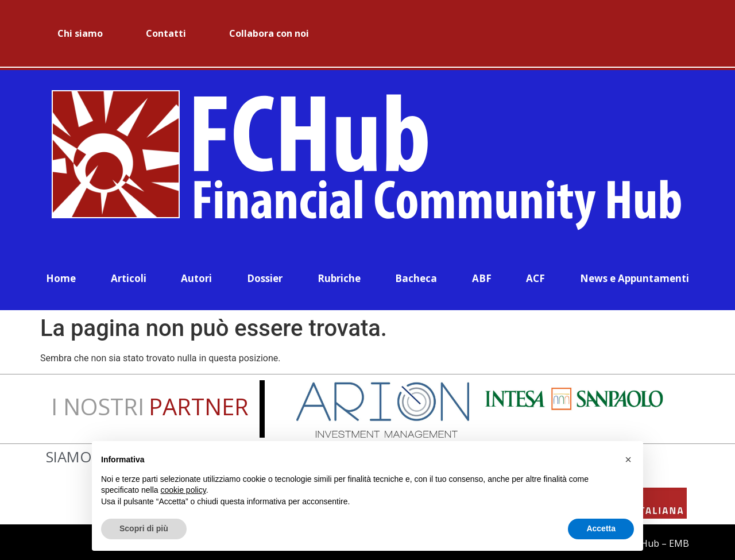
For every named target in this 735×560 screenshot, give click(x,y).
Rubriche (339, 276)
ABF (482, 276)
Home (61, 276)
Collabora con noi (269, 33)
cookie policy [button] (183, 490)
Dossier (265, 276)
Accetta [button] (601, 528)
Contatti (166, 33)
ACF (535, 276)
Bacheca (416, 276)
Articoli (129, 276)
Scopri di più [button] (144, 528)
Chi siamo (80, 33)
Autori (196, 276)
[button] (628, 459)
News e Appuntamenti (635, 276)
